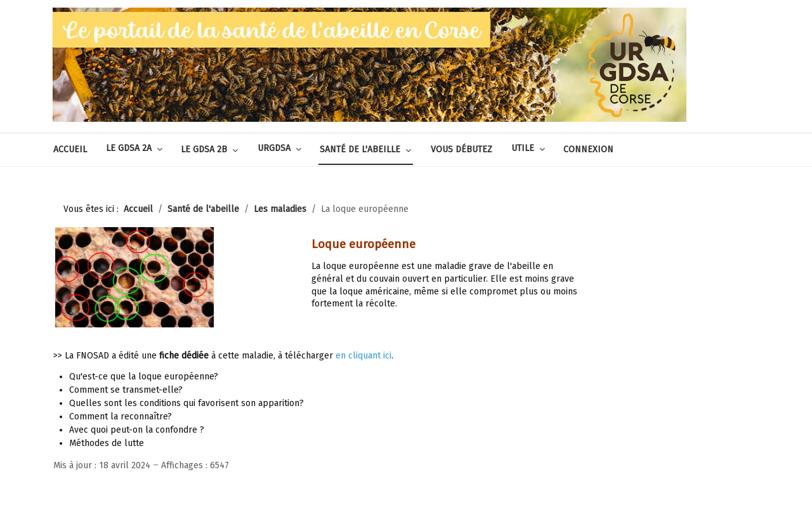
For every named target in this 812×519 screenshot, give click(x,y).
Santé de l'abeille (360, 149)
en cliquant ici (363, 356)
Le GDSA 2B (204, 149)
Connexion (588, 149)
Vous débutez (462, 149)
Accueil (70, 149)
